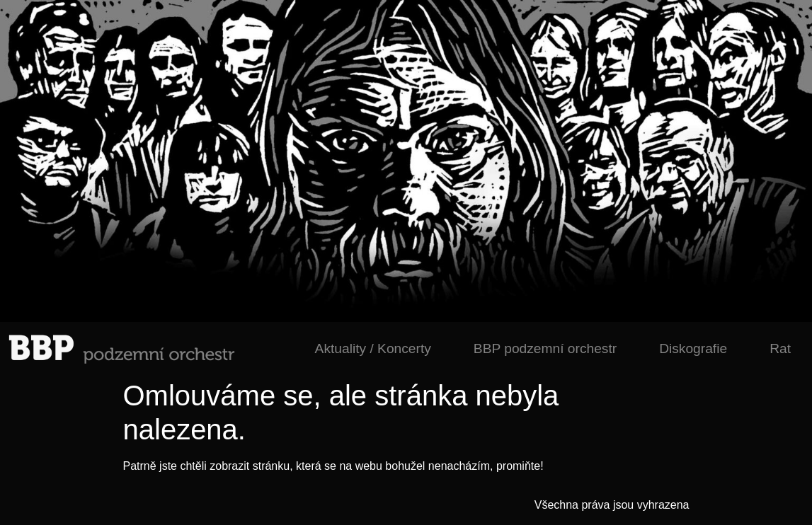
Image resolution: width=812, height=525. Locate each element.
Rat (780, 348)
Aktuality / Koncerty (373, 348)
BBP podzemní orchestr (545, 348)
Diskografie (693, 348)
